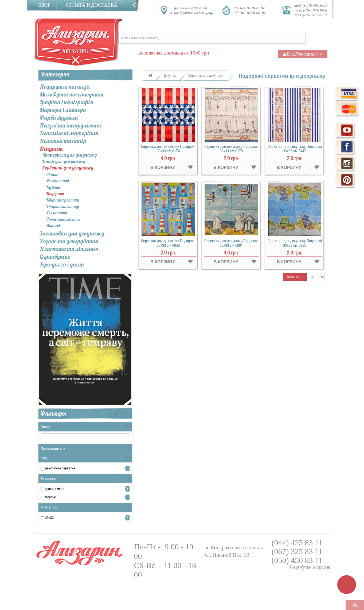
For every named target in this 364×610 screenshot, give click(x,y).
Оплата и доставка (92, 5)
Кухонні (53, 187)
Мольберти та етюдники (72, 94)
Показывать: (295, 277)
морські (51, 497)
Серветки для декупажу (68, 168)
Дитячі (53, 226)
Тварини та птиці (63, 206)
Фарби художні (59, 118)
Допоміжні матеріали (69, 133)
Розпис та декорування (69, 241)
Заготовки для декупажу (72, 233)
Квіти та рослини (62, 200)
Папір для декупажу (64, 162)
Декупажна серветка (60, 468)
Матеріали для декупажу (70, 155)
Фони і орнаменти (63, 219)
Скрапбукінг (55, 257)
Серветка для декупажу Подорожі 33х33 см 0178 (231, 149)
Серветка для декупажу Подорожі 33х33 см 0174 (168, 149)
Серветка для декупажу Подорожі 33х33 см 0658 (168, 243)
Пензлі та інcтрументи (70, 125)
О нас (140, 5)
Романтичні (58, 181)
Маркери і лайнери (63, 110)
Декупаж (51, 149)
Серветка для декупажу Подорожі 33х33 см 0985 (295, 243)
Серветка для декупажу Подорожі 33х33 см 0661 (231, 243)
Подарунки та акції (65, 87)
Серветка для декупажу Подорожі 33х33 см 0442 (295, 149)
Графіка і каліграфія (66, 102)
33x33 (50, 518)
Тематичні (57, 213)
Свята (52, 174)
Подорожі (55, 194)
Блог (45, 5)
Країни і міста (55, 489)
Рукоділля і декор (62, 264)
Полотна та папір (63, 141)
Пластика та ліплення (69, 249)
